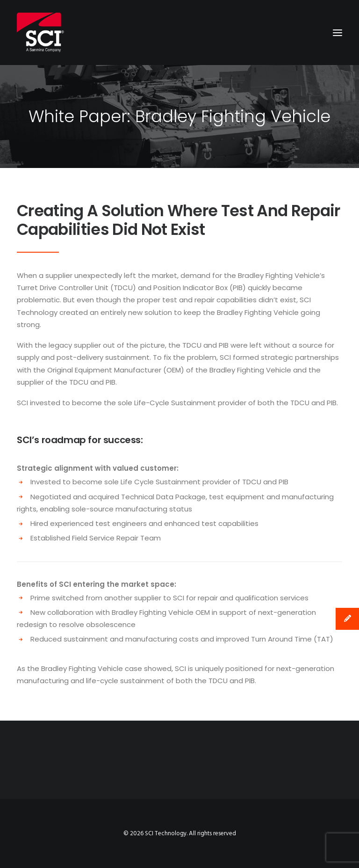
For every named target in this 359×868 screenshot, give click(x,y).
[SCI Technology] (41, 33)
